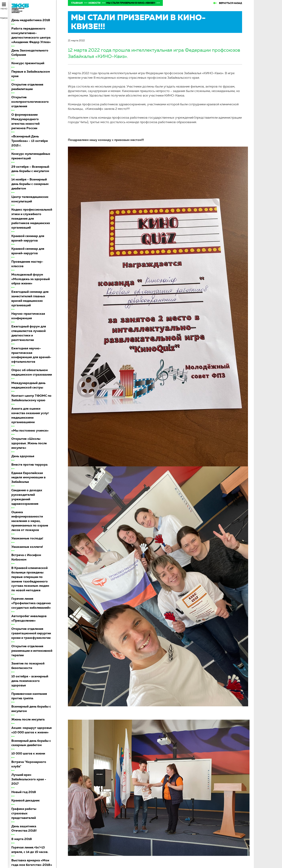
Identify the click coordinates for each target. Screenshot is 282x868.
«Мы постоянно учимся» (30, 430)
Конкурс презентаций (28, 63)
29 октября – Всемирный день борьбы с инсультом (30, 169)
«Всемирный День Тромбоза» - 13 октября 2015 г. (30, 141)
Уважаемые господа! (27, 538)
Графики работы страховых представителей (24, 813)
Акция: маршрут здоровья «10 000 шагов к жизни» (32, 730)
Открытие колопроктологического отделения (30, 102)
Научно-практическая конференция (28, 316)
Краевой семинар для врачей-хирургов (28, 238)
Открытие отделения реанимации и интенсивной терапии (32, 651)
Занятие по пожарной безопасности (28, 666)
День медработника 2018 (31, 20)
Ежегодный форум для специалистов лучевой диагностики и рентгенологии (29, 333)
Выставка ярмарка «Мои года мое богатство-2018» (32, 863)
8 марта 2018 (22, 839)
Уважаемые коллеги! (27, 547)
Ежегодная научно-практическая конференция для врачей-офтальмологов (31, 355)
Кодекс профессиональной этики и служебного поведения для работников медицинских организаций (32, 218)
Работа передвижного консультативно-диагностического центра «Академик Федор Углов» (31, 35)
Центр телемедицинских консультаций (30, 199)
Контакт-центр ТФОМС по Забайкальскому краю (31, 398)
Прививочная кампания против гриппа (29, 696)
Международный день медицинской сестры (28, 385)
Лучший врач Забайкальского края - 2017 (29, 779)
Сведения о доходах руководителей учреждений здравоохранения (27, 497)
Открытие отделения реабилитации (27, 87)
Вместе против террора (29, 465)
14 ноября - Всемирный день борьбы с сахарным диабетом (30, 184)
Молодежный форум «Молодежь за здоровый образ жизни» (31, 279)
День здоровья (23, 456)
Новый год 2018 (24, 792)
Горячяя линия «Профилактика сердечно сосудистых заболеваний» (31, 603)
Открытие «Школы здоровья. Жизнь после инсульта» (29, 443)
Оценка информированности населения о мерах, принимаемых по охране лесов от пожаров (30, 521)
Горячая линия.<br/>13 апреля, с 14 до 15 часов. (30, 850)
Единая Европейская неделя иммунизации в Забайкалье (28, 477)
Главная (77, 3)
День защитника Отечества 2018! (24, 828)
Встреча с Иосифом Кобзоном (26, 557)
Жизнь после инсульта (28, 719)
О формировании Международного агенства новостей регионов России (25, 121)
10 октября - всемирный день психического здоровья (30, 681)
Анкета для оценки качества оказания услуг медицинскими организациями (30, 415)
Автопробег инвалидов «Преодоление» (29, 618)
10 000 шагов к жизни (28, 753)
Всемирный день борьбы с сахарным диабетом (31, 743)
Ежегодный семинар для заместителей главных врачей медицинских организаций (30, 298)
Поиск (4, 18)
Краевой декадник (26, 800)
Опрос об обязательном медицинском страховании (32, 372)
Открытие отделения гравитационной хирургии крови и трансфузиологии (31, 633)
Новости (94, 3)
